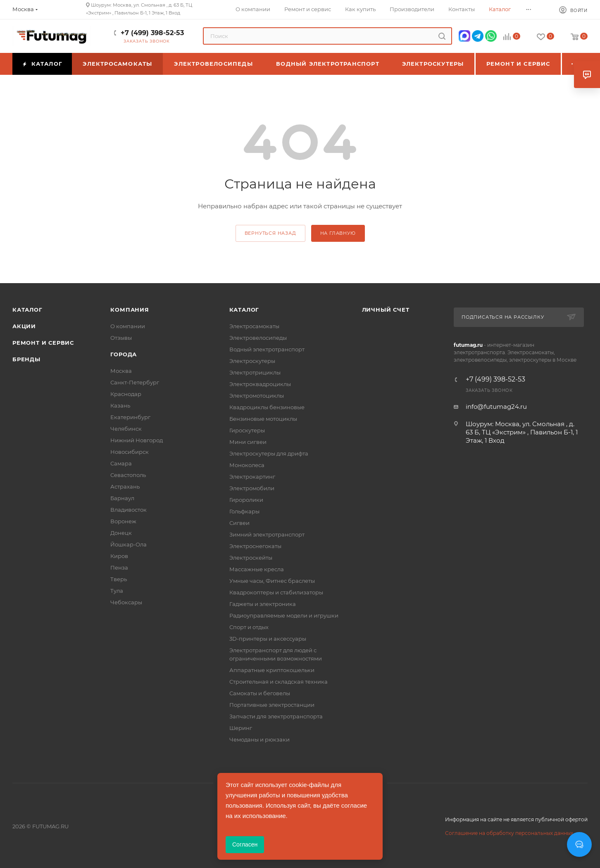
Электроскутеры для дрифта (269, 453)
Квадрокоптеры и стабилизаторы (276, 592)
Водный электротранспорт (267, 349)
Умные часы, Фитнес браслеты (272, 581)
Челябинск (126, 429)
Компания (130, 310)
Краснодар (126, 394)
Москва (121, 371)
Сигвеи (239, 523)
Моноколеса (247, 465)
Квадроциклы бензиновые (267, 407)
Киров (119, 556)
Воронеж (123, 521)
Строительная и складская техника (279, 682)
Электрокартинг (252, 477)
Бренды (26, 359)
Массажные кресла (257, 569)
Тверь (119, 579)
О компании (128, 326)
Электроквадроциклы (260, 384)
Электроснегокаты (255, 546)
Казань (120, 405)
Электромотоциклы (257, 396)
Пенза (119, 568)
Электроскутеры (252, 361)
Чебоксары (126, 602)
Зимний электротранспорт (267, 534)
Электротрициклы (255, 372)
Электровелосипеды (258, 338)
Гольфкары (244, 511)
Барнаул (122, 498)
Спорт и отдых (249, 627)
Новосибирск (130, 452)
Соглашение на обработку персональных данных (509, 833)
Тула (117, 591)
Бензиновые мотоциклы (263, 419)
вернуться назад (270, 233)
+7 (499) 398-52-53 (152, 33)
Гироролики (246, 500)
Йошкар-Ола (129, 544)
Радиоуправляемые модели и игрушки (284, 615)
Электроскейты (251, 558)
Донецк (121, 533)
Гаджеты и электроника (263, 604)
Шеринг (241, 728)
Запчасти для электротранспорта (276, 716)
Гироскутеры (247, 430)
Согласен (245, 844)
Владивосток (129, 510)
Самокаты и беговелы (260, 693)
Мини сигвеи (248, 442)
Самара (121, 463)
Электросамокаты (254, 326)
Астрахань (125, 486)
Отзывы (121, 338)
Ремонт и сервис (43, 343)
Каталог (27, 310)
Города (124, 354)
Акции (24, 326)
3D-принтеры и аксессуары (268, 639)
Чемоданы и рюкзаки (260, 739)
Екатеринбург (130, 417)
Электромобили (252, 488)
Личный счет (386, 310)
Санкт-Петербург (135, 382)
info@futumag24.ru (496, 407)
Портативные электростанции (272, 705)
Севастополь (128, 475)
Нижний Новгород (137, 440)
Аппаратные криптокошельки (272, 670)
